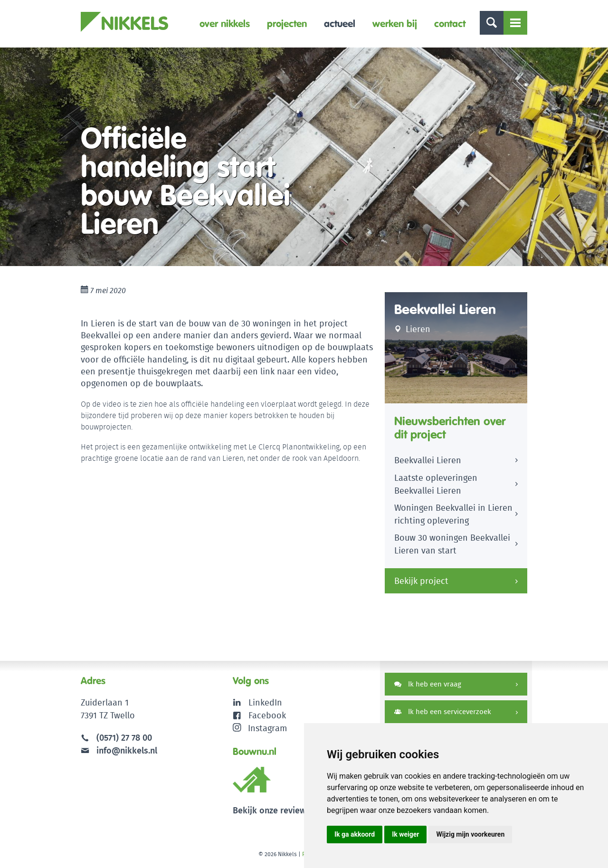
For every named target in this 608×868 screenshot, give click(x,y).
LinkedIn (265, 702)
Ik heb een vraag (428, 684)
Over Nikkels (225, 24)
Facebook (267, 715)
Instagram (260, 728)
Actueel (340, 24)
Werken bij (395, 24)
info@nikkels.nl (119, 750)
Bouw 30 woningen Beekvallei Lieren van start (452, 544)
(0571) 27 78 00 (124, 738)
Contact (450, 24)
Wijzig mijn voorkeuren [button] (470, 834)
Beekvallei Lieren (428, 460)
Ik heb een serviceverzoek (443, 711)
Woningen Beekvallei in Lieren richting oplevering (453, 514)
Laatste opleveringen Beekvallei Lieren (436, 484)
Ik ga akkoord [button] (355, 834)
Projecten (287, 24)
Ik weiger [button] (405, 834)
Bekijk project (421, 581)
